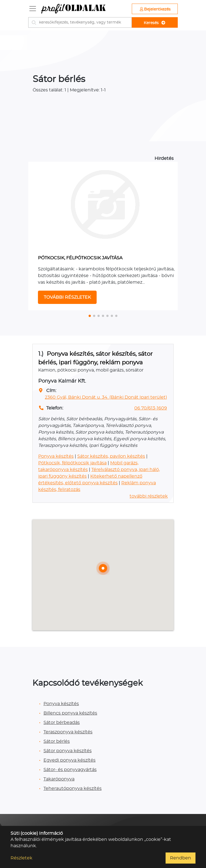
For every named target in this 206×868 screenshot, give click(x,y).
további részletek (149, 496)
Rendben (181, 858)
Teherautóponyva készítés (73, 788)
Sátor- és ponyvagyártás (70, 770)
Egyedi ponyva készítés (69, 760)
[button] (90, 316)
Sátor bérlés (57, 741)
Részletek (21, 858)
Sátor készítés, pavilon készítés (111, 456)
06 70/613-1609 (151, 408)
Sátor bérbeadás (62, 723)
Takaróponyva (59, 779)
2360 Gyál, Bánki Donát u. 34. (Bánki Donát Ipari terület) (106, 397)
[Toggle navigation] (33, 9)
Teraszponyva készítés (68, 732)
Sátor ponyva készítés (68, 751)
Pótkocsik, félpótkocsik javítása (72, 463)
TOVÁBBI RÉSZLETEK (67, 297)
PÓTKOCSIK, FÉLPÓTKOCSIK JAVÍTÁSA (80, 258)
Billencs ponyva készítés (70, 713)
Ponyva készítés (56, 456)
